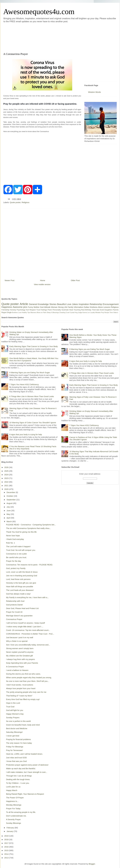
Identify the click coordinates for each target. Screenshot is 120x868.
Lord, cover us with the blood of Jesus (22, 572)
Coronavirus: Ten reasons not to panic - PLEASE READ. (29, 565)
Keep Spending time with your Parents (22, 663)
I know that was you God (16, 761)
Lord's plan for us (13, 787)
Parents (116, 310)
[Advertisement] (47, 37)
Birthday (88, 310)
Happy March (12, 790)
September (11, 500)
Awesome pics (20, 307)
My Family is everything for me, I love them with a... (27, 597)
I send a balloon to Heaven (17, 670)
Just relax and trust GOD (16, 758)
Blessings (56, 312)
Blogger (92, 864)
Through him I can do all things (19, 776)
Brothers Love (17, 312)
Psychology (21, 310)
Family (70, 307)
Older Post (75, 280)
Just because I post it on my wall (20, 637)
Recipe (107, 312)
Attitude (47, 307)
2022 (7, 482)
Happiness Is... (12, 801)
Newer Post (10, 280)
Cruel (67, 312)
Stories (53, 304)
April (9, 518)
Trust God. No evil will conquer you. (21, 550)
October (10, 496)
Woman (54, 307)
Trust (38, 310)
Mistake (98, 312)
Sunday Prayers (13, 718)
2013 (7, 858)
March (9, 521)
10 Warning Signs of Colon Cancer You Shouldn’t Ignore (33, 423)
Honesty (13, 310)
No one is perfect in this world (18, 721)
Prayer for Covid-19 (14, 612)
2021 (7, 486)
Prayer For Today (13, 809)
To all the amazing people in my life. (21, 812)
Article (24, 304)
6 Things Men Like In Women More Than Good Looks (32, 396)
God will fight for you (15, 710)
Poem (50, 310)
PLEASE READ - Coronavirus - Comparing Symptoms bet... (31, 525)
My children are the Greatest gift (19, 656)
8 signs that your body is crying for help (26, 435)
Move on (40, 312)
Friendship (5, 310)
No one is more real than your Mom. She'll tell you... (28, 681)
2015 (7, 850)
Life (66, 307)
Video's (116, 312)
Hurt (27, 310)
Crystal (72, 312)
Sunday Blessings (14, 823)
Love (69, 304)
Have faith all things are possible (20, 587)
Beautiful (61, 304)
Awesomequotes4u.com (39, 12)
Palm (45, 312)
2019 (7, 836)
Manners (33, 312)
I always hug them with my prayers (20, 659)
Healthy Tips (26, 312)
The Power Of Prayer (15, 798)
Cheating (62, 312)
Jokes (75, 304)
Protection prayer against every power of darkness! (27, 765)
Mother (37, 307)
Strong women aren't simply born (20, 648)
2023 (7, 478)
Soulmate (65, 310)
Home (43, 280)
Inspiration (84, 304)
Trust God (10, 707)
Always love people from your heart (21, 688)
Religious (25, 202)
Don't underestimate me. (16, 816)
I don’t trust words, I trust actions (20, 685)
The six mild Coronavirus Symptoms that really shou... (28, 528)
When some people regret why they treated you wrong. (29, 678)
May (9, 514)
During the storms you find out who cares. (23, 674)
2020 (7, 489)
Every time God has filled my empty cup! (23, 699)
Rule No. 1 (11, 543)
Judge (80, 312)
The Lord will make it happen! (18, 547)
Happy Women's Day (15, 714)
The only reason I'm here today (19, 743)
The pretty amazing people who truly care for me (26, 692)
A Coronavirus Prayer (15, 667)
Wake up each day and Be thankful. (21, 769)
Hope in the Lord (13, 703)
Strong (61, 307)
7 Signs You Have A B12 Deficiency (24, 384)
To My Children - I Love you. (18, 783)
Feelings (44, 310)
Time (111, 312)
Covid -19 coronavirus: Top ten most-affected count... (28, 630)
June (9, 511)
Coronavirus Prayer (14, 619)
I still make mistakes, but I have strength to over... (27, 772)
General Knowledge (39, 304)
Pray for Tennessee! (14, 750)
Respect (33, 310)
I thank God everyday (15, 539)
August (10, 503)
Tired (94, 310)
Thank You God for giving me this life (21, 532)
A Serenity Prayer (13, 819)
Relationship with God (15, 601)
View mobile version (42, 284)
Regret (4, 312)
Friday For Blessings (15, 747)
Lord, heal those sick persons (18, 579)
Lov (88, 312)
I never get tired (13, 736)
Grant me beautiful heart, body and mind (23, 725)
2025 (7, 471)
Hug (76, 312)
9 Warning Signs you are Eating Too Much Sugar (30, 373)
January (10, 831)
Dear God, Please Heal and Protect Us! (22, 608)
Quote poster (15, 202)
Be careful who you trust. (16, 557)
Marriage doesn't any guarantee (19, 616)
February (11, 828)
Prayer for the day (14, 561)
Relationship (96, 304)
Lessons (107, 307)
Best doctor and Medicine (17, 728)
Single (9, 312)
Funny (30, 307)
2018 (7, 840)
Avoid (102, 310)
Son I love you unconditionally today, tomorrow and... (28, 645)
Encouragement (111, 304)
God (42, 307)
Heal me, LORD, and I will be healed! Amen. (24, 754)
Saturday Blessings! (14, 732)
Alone (100, 307)
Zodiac (86, 307)
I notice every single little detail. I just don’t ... (25, 627)
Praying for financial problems (18, 739)
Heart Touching (75, 310)
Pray (102, 312)
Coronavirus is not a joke (16, 554)
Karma (85, 312)
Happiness (7, 307)
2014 (7, 854)
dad (98, 310)
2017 (7, 843)
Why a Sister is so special (17, 641)
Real (83, 310)
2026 (7, 467)
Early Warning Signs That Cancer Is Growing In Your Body (34, 346)
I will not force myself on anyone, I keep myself (25, 623)
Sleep (49, 312)
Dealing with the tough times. (18, 779)
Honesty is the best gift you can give (21, 583)
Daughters (108, 310)
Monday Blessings (14, 805)
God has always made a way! (18, 594)
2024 (7, 475)
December (11, 492)
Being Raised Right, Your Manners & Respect (25, 794)
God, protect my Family (16, 568)
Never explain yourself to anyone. (20, 652)
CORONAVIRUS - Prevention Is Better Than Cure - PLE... (30, 634)
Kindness (94, 307)
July (8, 507)
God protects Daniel (14, 605)
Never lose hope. (13, 536)
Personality (57, 310)
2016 (7, 847)
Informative (78, 307)
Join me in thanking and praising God (22, 576)
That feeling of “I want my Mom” (19, 696)
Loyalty (93, 312)
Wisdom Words (94, 92)
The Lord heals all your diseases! (20, 590)
